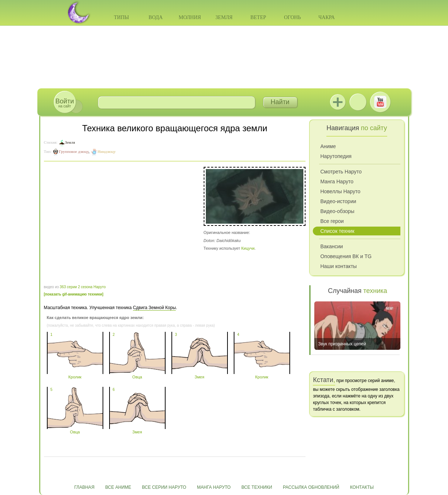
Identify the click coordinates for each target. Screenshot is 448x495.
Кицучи (248, 248)
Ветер (258, 17)
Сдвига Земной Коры (154, 308)
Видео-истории (338, 201)
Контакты (362, 487)
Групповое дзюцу (74, 151)
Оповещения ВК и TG (346, 256)
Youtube (380, 102)
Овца (137, 375)
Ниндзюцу (106, 151)
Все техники (257, 487)
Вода (156, 17)
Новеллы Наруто (340, 191)
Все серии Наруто (164, 487)
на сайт (64, 103)
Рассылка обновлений (311, 487)
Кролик (75, 375)
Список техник (337, 231)
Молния (190, 17)
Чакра (327, 17)
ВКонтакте (358, 102)
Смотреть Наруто (341, 172)
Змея (200, 375)
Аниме (328, 146)
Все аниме (118, 487)
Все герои (332, 221)
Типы (121, 17)
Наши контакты (338, 266)
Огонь (292, 17)
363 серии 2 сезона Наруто (83, 287)
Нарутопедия (336, 156)
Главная (84, 487)
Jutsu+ (338, 102)
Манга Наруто (337, 181)
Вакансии (332, 246)
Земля (224, 17)
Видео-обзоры (337, 211)
